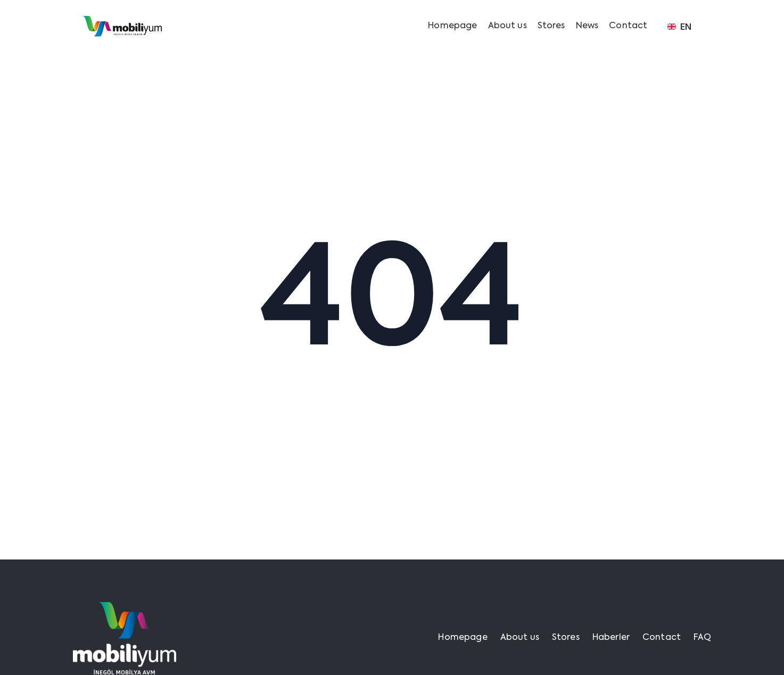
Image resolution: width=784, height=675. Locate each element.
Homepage (452, 26)
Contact (628, 26)
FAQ (702, 638)
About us (507, 26)
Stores (551, 26)
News (587, 26)
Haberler (611, 638)
